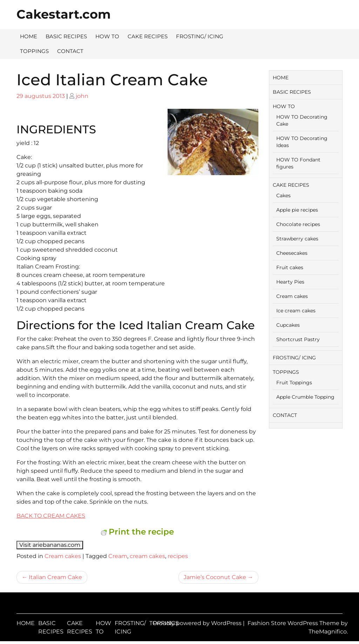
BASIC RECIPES (66, 36)
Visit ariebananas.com (50, 545)
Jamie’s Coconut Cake (215, 577)
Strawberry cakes (297, 239)
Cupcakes (288, 325)
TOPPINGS (34, 51)
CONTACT (70, 51)
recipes (178, 556)
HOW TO (107, 36)
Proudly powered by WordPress (198, 623)
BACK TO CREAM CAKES (51, 516)
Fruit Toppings (294, 383)
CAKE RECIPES (148, 36)
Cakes (283, 195)
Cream (118, 556)
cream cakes (147, 556)
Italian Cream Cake (55, 577)
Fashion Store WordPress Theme (294, 623)
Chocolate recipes (298, 224)
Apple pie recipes (297, 210)
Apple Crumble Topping (305, 397)
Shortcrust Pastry (298, 339)
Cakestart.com (64, 14)
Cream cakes (63, 556)
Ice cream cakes (296, 311)
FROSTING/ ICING (200, 36)
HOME (29, 36)
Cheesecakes (292, 253)
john (82, 96)
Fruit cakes (290, 267)
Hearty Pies (290, 282)
